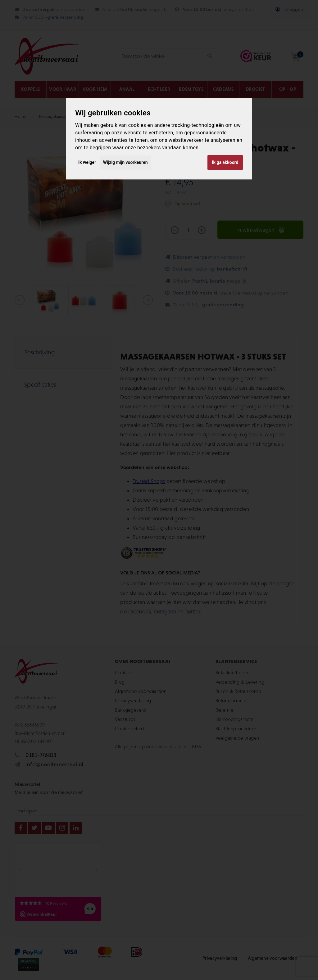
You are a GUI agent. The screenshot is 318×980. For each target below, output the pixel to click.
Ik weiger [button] (87, 162)
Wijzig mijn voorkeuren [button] (125, 162)
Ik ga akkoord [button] (225, 162)
